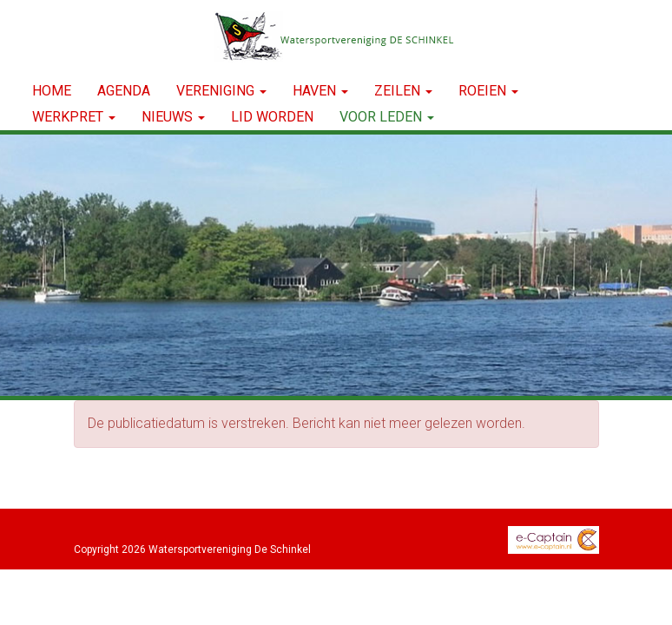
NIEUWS (173, 117)
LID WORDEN (272, 117)
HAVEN (320, 91)
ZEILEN (403, 91)
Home (52, 91)
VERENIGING (221, 91)
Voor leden (387, 117)
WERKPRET (74, 117)
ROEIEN (488, 91)
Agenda (124, 91)
